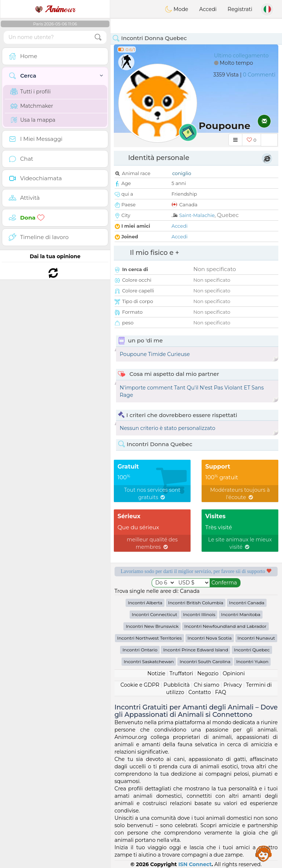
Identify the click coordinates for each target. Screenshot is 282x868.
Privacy (233, 685)
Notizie (156, 673)
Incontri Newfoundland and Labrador (225, 626)
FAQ (221, 692)
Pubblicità (176, 685)
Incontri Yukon (252, 661)
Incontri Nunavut (256, 638)
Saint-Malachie (197, 215)
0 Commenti (259, 75)
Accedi (208, 9)
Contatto (200, 692)
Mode (177, 9)
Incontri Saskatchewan (149, 661)
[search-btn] (98, 37)
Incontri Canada (247, 603)
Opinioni (234, 673)
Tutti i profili (30, 92)
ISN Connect (195, 864)
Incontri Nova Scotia (210, 638)
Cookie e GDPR (140, 685)
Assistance (264, 853)
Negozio (208, 673)
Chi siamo (207, 685)
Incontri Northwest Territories (149, 638)
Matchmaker (32, 106)
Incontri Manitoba (241, 614)
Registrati (240, 9)
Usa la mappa (33, 120)
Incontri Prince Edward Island (196, 650)
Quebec (228, 215)
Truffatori (181, 673)
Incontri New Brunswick (152, 626)
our (55, 9)
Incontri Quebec (252, 650)
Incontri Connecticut (155, 614)
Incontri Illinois (199, 614)
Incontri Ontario (140, 650)
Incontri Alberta (145, 603)
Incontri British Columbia (196, 603)
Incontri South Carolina (205, 661)
